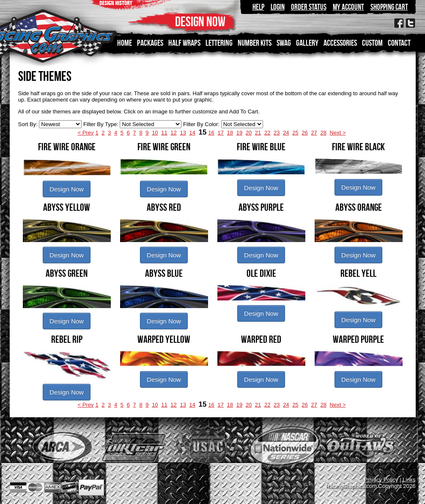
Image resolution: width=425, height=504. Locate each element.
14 (192, 133)
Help (258, 7)
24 (286, 133)
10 (155, 133)
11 (164, 133)
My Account (348, 7)
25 (295, 133)
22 (267, 133)
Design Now (67, 189)
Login (278, 7)
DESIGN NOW (200, 21)
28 (324, 133)
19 (239, 133)
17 (220, 133)
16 (211, 133)
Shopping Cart (389, 7)
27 (314, 133)
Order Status (309, 7)
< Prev (85, 133)
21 (258, 133)
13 (183, 133)
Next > (338, 133)
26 (304, 133)
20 (249, 133)
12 (173, 133)
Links (409, 480)
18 (230, 133)
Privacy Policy (381, 480)
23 (277, 133)
